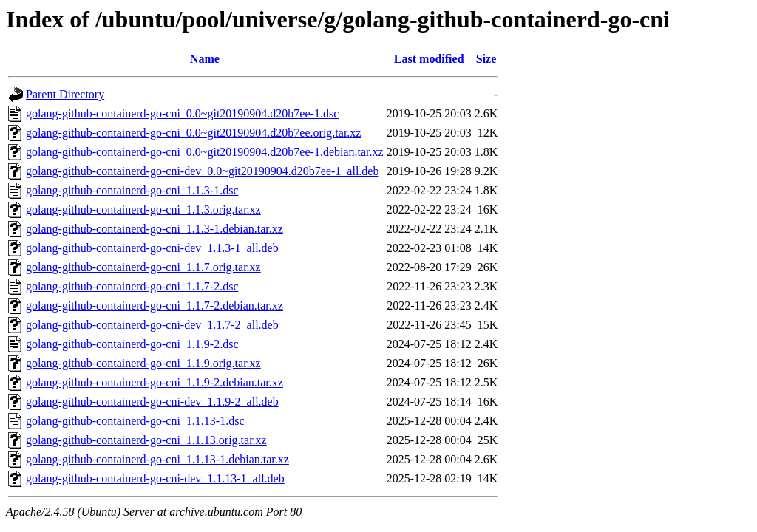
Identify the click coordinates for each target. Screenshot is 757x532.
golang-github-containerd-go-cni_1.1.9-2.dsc (132, 344)
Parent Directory (65, 94)
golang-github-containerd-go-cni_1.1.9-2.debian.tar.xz (155, 382)
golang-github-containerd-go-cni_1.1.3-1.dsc (132, 190)
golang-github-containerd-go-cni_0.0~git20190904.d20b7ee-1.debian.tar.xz (205, 152)
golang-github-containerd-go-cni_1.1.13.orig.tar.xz (146, 440)
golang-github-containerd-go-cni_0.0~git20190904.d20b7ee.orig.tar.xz (193, 133)
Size (486, 59)
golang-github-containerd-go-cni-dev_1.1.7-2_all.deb (152, 325)
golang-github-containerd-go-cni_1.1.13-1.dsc (135, 421)
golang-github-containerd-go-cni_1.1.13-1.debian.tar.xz (157, 459)
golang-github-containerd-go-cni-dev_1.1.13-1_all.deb (155, 478)
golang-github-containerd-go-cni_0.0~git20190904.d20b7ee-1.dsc (182, 113)
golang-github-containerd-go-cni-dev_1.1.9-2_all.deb (152, 402)
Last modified (429, 59)
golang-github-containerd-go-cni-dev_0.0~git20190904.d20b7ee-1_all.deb (202, 171)
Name (205, 59)
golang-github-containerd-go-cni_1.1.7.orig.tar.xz (143, 267)
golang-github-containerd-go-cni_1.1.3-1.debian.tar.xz (155, 229)
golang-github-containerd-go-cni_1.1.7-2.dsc (132, 286)
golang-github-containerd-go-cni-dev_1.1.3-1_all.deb (152, 248)
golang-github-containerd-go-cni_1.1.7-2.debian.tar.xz (155, 306)
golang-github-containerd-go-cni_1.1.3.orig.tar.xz (143, 209)
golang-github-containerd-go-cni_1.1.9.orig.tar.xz (143, 363)
